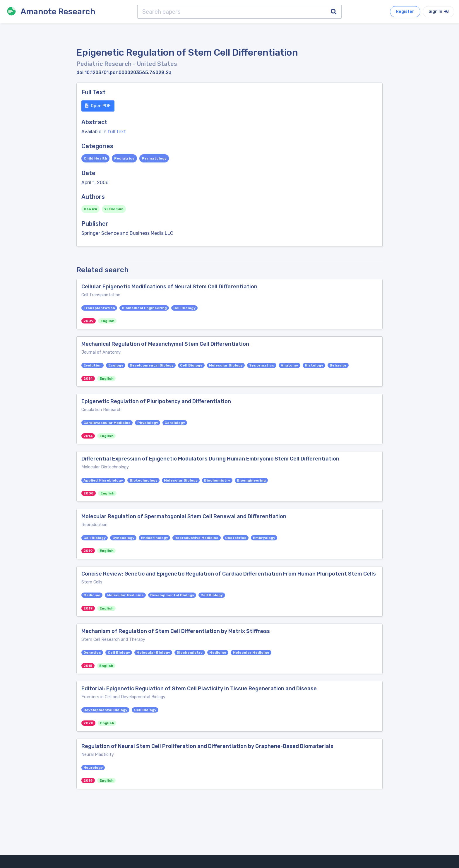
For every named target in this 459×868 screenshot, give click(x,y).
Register (405, 12)
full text (117, 132)
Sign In (439, 12)
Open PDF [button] (98, 106)
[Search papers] (232, 12)
